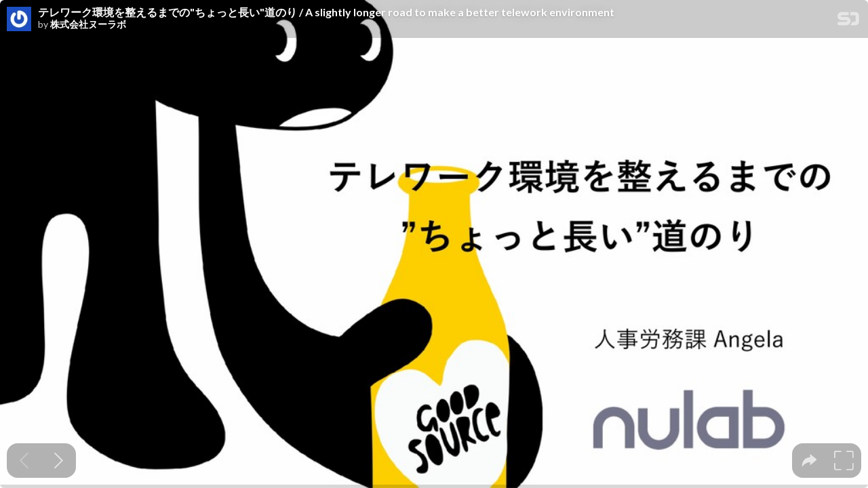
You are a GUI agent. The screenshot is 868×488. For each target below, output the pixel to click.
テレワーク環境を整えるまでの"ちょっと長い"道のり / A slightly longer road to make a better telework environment (326, 12)
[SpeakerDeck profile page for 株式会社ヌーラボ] (19, 20)
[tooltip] (809, 461)
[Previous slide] (24, 461)
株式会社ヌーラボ (88, 24)
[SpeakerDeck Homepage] (848, 21)
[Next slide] (59, 461)
